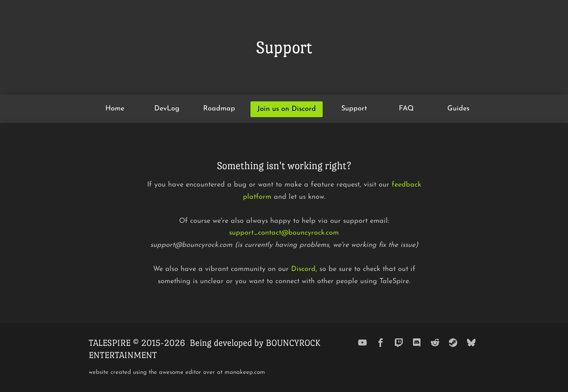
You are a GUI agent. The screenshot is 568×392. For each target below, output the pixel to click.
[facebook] (381, 343)
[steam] (453, 343)
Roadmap (219, 109)
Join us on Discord (287, 109)
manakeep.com (245, 372)
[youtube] (362, 343)
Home (115, 109)
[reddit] (435, 343)
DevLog (167, 109)
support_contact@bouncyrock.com (284, 233)
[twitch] (399, 343)
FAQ (406, 109)
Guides (458, 109)
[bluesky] (471, 343)
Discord (303, 269)
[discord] (417, 343)
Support (354, 109)
